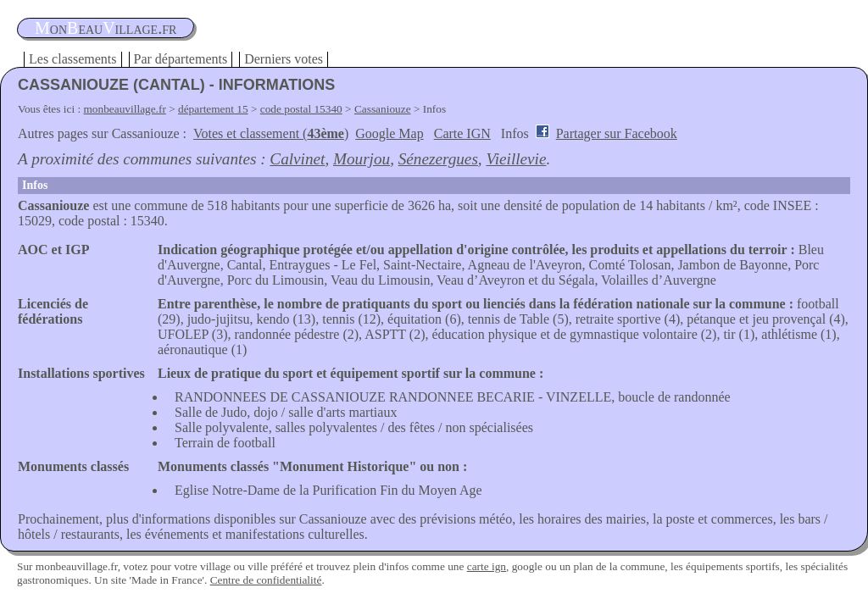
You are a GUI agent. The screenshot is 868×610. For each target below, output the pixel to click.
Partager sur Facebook (617, 133)
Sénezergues (438, 159)
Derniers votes (284, 59)
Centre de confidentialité (266, 580)
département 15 (213, 109)
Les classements (73, 59)
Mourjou (362, 159)
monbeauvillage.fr (125, 109)
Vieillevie (516, 159)
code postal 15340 (301, 109)
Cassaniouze (383, 109)
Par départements (181, 59)
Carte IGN (462, 133)
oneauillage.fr (106, 28)
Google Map (389, 133)
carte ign (487, 566)
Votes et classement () (271, 133)
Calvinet (297, 159)
